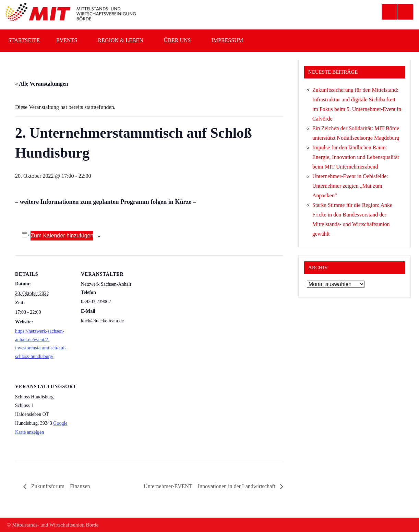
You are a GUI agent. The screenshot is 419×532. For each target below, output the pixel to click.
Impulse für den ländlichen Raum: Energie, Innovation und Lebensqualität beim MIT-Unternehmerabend (356, 157)
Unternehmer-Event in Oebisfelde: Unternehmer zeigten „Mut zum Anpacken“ (350, 186)
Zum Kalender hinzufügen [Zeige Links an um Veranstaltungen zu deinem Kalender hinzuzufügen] (62, 236)
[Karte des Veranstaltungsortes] (117, 415)
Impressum (230, 40)
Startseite (24, 40)
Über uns (181, 40)
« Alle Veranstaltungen (42, 84)
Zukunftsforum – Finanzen (60, 486)
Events (70, 40)
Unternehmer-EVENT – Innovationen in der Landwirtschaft (210, 486)
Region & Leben (124, 40)
